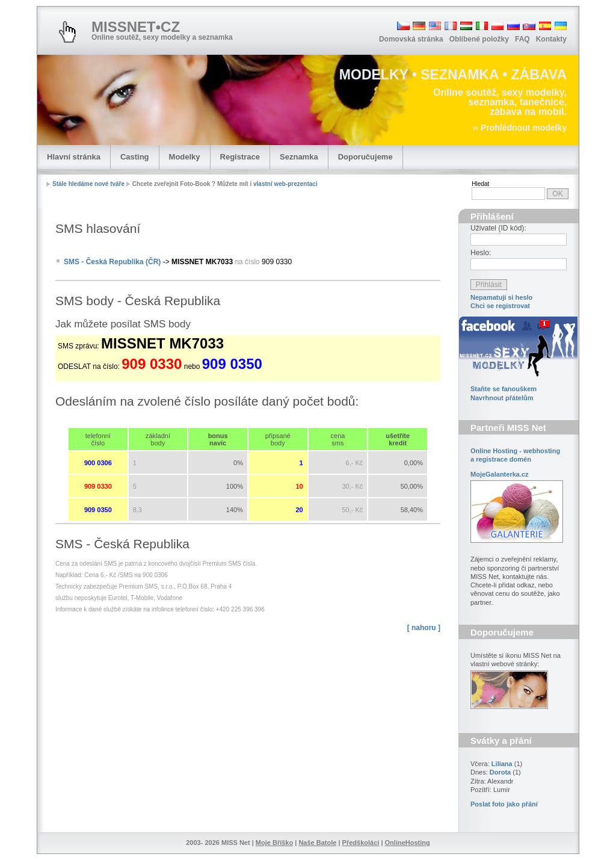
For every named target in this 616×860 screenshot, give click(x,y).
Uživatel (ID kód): (498, 228)
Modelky (185, 157)
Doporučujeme (365, 157)
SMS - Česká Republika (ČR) (112, 262)
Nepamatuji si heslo (501, 297)
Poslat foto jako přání (504, 804)
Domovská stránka (411, 39)
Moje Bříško (274, 843)
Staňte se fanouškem (504, 389)
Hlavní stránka (74, 157)
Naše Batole (317, 843)
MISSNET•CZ (136, 27)
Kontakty (551, 39)
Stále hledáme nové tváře (88, 184)
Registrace (240, 157)
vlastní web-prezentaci (285, 184)
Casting (135, 157)
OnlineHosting (408, 843)
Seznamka (299, 157)
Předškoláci (361, 843)
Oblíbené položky (479, 39)
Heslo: (481, 253)
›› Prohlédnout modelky (520, 128)
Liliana (502, 764)
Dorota (500, 772)
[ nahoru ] (424, 628)
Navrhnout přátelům (502, 398)
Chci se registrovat (500, 306)
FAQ (522, 39)
